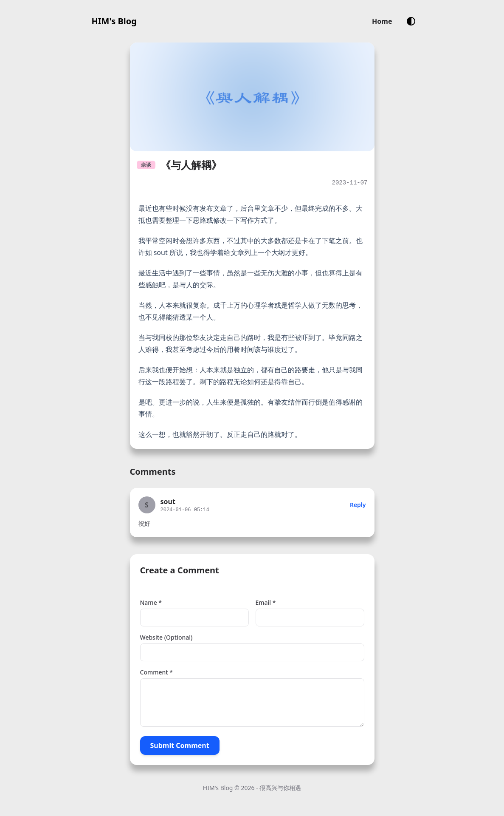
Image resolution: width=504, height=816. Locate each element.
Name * (151, 602)
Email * (266, 602)
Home (382, 21)
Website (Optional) (166, 637)
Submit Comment (180, 745)
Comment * (156, 672)
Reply (358, 505)
